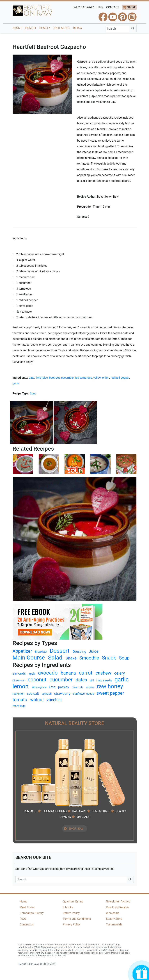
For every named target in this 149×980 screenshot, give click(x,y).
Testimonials (114, 924)
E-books (68, 907)
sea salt (33, 694)
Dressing (79, 652)
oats (32, 378)
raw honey (110, 686)
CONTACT (113, 7)
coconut (37, 680)
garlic (16, 383)
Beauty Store (114, 919)
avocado (48, 673)
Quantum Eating (73, 901)
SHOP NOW (76, 829)
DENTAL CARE (101, 811)
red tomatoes (83, 378)
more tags (19, 706)
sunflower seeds (83, 694)
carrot (86, 673)
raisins (90, 687)
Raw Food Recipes (118, 907)
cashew (103, 673)
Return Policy (71, 913)
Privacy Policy (72, 924)
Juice (94, 651)
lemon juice (39, 687)
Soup (33, 393)
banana (68, 673)
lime (52, 687)
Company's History (32, 913)
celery (119, 673)
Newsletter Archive (118, 901)
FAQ (100, 7)
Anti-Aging (61, 28)
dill (92, 680)
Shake (71, 658)
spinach (47, 694)
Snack (109, 658)
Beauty (45, 28)
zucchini (54, 700)
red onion (19, 694)
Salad (55, 658)
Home (24, 901)
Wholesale (113, 913)
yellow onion (101, 378)
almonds (19, 673)
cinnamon (19, 680)
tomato (20, 700)
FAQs (23, 919)
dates (81, 680)
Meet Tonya (27, 907)
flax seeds (104, 680)
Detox (77, 28)
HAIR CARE (79, 811)
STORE (131, 7)
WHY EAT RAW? (84, 7)
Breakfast (41, 652)
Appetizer (22, 651)
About (17, 28)
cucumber (67, 378)
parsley (64, 687)
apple (32, 674)
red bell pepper (120, 378)
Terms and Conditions (77, 919)
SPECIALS (83, 817)
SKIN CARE (30, 811)
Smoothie (89, 658)
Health (31, 28)
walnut (37, 700)
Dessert (59, 651)
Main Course (29, 658)
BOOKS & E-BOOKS (54, 811)
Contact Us (27, 924)
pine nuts (78, 687)
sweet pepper (110, 693)
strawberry (62, 694)
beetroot (54, 378)
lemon (21, 686)
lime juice (42, 378)
